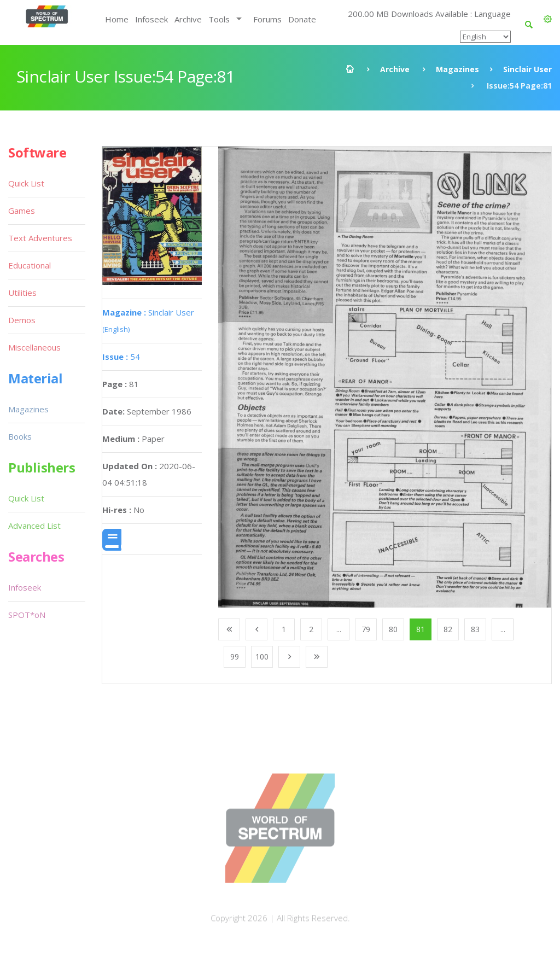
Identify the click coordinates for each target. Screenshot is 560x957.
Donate (302, 19)
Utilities (22, 293)
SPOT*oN (27, 615)
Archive (188, 19)
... (339, 629)
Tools (219, 19)
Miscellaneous (34, 347)
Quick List (26, 183)
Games (22, 211)
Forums (267, 19)
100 (262, 657)
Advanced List (34, 526)
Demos (22, 320)
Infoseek (151, 19)
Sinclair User (527, 69)
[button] (548, 19)
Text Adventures (40, 238)
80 (393, 629)
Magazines (457, 69)
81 (421, 629)
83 (475, 629)
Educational (30, 265)
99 (235, 657)
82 (448, 629)
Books (20, 436)
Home (117, 19)
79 (366, 629)
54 (121, 357)
